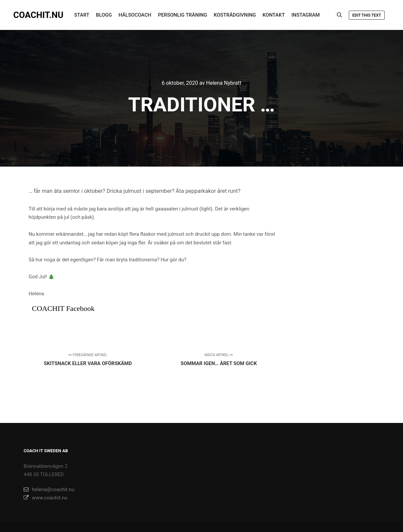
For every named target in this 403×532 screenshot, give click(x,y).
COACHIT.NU (38, 15)
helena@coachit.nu (49, 489)
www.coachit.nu (46, 498)
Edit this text (367, 15)
